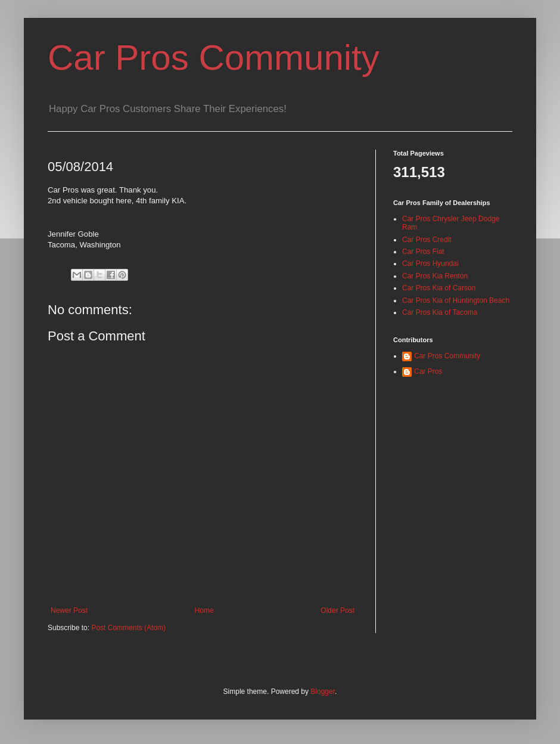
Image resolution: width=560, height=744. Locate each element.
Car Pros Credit (427, 240)
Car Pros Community (214, 58)
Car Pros (428, 371)
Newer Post (69, 610)
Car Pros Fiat (423, 252)
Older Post (337, 610)
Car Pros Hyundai (430, 263)
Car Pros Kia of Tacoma (440, 312)
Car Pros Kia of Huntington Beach (456, 300)
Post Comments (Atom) (128, 628)
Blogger (323, 692)
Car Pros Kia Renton (435, 276)
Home (204, 610)
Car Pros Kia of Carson (439, 288)
